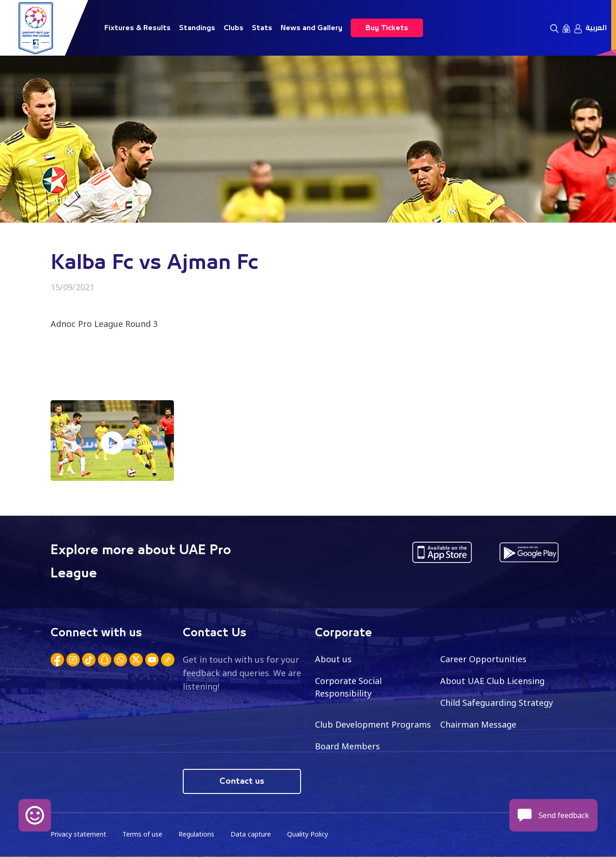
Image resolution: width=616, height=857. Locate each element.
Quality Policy (308, 834)
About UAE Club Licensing (492, 681)
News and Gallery (311, 28)
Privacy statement (78, 834)
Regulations (196, 834)
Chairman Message (478, 724)
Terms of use (142, 834)
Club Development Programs (373, 724)
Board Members (347, 746)
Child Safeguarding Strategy (497, 703)
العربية (596, 28)
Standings (197, 28)
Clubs (234, 28)
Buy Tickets (387, 28)
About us (333, 659)
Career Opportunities (483, 659)
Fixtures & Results (138, 28)
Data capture (251, 834)
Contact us (242, 781)
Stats (262, 28)
